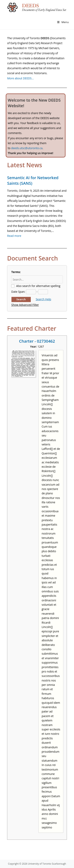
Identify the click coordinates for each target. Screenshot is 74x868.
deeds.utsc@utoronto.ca (27, 148)
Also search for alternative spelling (38, 286)
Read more (14, 236)
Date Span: (18, 292)
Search (21, 299)
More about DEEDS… (20, 78)
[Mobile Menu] (63, 22)
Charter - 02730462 (37, 341)
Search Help (43, 299)
